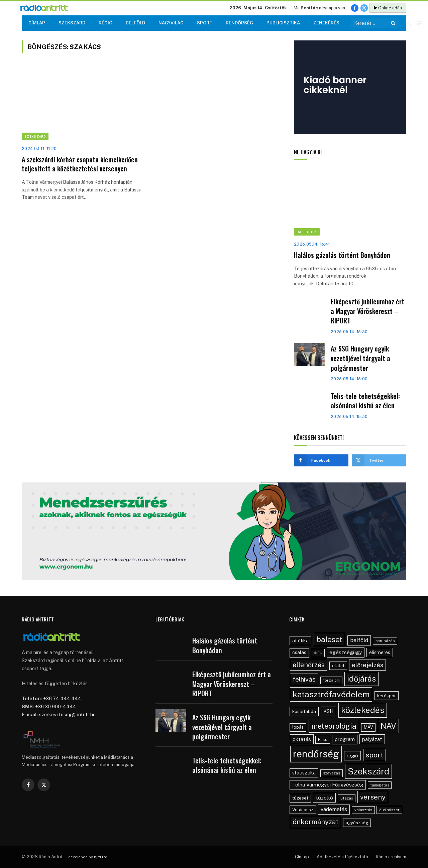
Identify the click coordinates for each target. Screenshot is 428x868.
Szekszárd (72, 23)
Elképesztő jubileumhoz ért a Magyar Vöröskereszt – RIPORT (367, 311)
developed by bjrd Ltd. (88, 857)
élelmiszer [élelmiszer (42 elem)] (389, 810)
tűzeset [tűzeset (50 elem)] (300, 798)
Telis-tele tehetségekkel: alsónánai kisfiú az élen (365, 401)
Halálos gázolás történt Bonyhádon (342, 255)
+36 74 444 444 (62, 699)
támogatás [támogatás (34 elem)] (380, 785)
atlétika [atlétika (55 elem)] (300, 640)
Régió (105, 23)
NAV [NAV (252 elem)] (388, 726)
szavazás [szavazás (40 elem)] (332, 773)
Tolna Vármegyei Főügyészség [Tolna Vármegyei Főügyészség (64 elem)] (328, 785)
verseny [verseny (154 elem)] (373, 797)
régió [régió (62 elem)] (352, 756)
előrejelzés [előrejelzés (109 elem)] (367, 665)
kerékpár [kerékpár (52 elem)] (387, 696)
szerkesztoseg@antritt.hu (67, 715)
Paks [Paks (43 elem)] (323, 740)
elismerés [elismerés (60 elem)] (380, 652)
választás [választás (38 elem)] (363, 810)
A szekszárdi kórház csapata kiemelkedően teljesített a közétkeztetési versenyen (80, 164)
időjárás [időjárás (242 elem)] (361, 679)
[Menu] (419, 23)
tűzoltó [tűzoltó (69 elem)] (324, 798)
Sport (205, 23)
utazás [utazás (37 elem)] (347, 798)
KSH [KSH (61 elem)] (328, 711)
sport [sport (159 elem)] (374, 755)
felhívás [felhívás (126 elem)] (304, 679)
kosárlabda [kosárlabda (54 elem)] (304, 711)
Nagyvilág (171, 23)
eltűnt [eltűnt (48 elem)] (338, 666)
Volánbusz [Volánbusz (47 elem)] (303, 810)
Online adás (388, 8)
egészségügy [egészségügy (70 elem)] (346, 652)
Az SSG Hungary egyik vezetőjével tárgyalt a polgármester (360, 358)
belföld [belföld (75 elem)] (359, 640)
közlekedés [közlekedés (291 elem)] (363, 710)
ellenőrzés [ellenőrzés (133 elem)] (309, 665)
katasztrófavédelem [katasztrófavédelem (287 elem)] (331, 694)
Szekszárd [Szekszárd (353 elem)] (368, 771)
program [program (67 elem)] (345, 739)
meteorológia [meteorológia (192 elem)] (334, 726)
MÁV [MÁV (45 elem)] (368, 727)
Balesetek (307, 232)
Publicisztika (283, 23)
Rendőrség (239, 23)
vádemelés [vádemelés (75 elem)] (334, 809)
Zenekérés (326, 23)
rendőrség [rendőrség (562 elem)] (316, 754)
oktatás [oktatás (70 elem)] (302, 739)
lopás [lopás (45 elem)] (298, 727)
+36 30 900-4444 (56, 707)
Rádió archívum (391, 857)
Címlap (37, 23)
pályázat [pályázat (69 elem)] (372, 739)
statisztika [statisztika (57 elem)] (304, 773)
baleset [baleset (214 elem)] (329, 639)
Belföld (135, 23)
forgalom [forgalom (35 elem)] (331, 680)
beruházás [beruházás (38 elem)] (385, 641)
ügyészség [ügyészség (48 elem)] (357, 823)
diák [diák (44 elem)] (318, 653)
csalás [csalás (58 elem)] (299, 653)
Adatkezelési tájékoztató (342, 857)
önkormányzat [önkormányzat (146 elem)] (315, 822)
